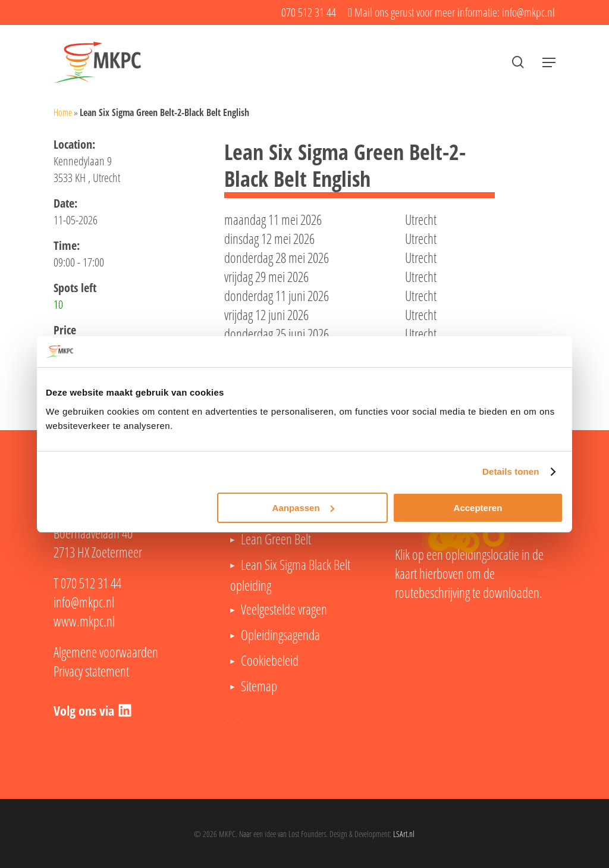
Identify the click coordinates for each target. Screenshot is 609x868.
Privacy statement (91, 671)
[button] (549, 62)
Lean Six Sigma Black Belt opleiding (290, 575)
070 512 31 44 (91, 583)
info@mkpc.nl (84, 602)
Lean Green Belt (276, 539)
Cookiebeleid (270, 660)
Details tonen (511, 471)
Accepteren (478, 508)
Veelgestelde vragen (284, 609)
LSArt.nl (404, 834)
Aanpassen (303, 508)
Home (63, 112)
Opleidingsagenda (280, 635)
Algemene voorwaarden (106, 652)
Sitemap (259, 686)
